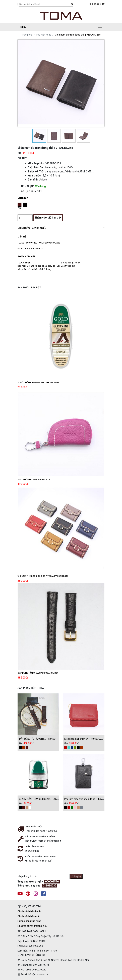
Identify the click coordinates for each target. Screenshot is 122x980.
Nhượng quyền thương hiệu (32, 926)
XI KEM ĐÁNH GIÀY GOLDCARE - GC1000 (40, 799)
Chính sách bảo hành (29, 911)
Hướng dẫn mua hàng (29, 921)
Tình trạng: (28, 186)
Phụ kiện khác (44, 35)
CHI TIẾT (22, 158)
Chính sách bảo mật (29, 916)
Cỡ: (19, 208)
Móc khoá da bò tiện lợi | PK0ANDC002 (84, 739)
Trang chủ (27, 35)
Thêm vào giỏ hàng (48, 218)
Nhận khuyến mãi (27, 876)
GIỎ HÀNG (97, 4)
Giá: (20, 153)
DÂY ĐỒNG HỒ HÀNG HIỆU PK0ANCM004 (40, 739)
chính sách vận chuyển (61, 228)
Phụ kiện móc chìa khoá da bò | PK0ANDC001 (88, 799)
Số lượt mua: (29, 192)
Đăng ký (76, 876)
